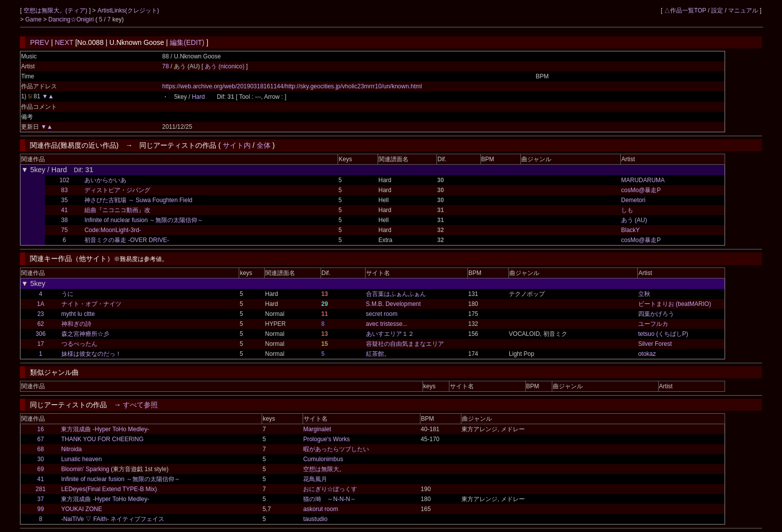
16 (41, 429)
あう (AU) (634, 220)
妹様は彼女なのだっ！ (91, 354)
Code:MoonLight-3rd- (113, 230)
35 (64, 200)
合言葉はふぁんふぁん (396, 294)
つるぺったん (79, 344)
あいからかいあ (105, 180)
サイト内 (237, 145)
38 (64, 220)
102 (64, 180)
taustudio (315, 519)
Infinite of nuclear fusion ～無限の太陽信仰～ (144, 220)
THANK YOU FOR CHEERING (102, 439)
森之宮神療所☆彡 (85, 334)
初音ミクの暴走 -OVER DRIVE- (127, 240)
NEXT (64, 42)
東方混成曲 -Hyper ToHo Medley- (105, 429)
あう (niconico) (225, 66)
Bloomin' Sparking (85, 469)
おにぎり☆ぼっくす (330, 489)
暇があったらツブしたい (336, 449)
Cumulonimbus (323, 459)
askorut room (321, 509)
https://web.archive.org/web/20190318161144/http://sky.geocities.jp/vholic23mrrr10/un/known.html (292, 86)
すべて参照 (140, 405)
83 (64, 190)
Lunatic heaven (81, 459)
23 (41, 314)
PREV (39, 42)
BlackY (630, 230)
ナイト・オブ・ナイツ (91, 304)
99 (41, 509)
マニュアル (743, 10)
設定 (717, 10)
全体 (264, 145)
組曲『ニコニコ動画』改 (117, 210)
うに (67, 294)
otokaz (647, 354)
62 (41, 324)
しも (627, 210)
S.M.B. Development (393, 304)
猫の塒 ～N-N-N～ (330, 499)
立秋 (644, 294)
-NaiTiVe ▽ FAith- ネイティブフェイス (113, 519)
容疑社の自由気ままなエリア (405, 344)
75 (64, 230)
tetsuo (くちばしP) (663, 334)
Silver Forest (655, 344)
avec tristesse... (387, 324)
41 (64, 210)
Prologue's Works (326, 439)
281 (40, 489)
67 (41, 439)
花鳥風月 (315, 479)
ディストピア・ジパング (117, 190)
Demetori (633, 200)
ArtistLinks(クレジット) (128, 10)
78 (166, 66)
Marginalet (317, 429)
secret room (382, 314)
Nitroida (71, 449)
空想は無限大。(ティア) (56, 10)
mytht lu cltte (78, 314)
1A (41, 304)
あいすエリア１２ (390, 334)
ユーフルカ (653, 324)
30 (41, 459)
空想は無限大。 (324, 469)
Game (34, 19)
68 (41, 449)
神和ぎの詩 (76, 324)
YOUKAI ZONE (81, 509)
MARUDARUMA (643, 180)
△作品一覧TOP (685, 10)
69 (41, 469)
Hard (198, 97)
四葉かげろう (656, 314)
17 (41, 344)
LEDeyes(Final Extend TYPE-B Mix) (109, 489)
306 (40, 334)
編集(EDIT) (187, 42)
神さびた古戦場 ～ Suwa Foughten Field (138, 200)
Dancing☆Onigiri (72, 19)
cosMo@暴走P (641, 190)
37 (41, 499)
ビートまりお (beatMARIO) (675, 304)
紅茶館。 (378, 354)
